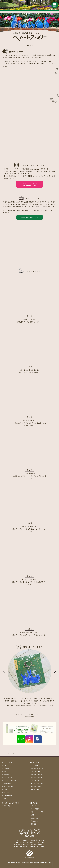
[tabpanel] (30, 671)
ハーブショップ (7, 777)
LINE (32, 815)
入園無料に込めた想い (38, 768)
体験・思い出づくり (11, 803)
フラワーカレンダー (37, 783)
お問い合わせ (35, 806)
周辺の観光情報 (36, 786)
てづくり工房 (6, 806)
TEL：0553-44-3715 (22, 842)
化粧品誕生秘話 (36, 771)
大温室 (4, 771)
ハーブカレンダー (36, 780)
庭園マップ (6, 792)
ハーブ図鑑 (34, 765)
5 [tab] (35, 694)
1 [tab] (24, 694)
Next (55, 671)
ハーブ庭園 (8, 762)
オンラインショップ (37, 777)
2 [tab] (27, 694)
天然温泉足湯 (6, 783)
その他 (35, 803)
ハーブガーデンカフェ (9, 780)
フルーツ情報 (35, 789)
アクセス (5, 798)
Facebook (34, 821)
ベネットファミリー (37, 774)
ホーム (4, 765)
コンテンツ (37, 762)
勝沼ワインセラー (8, 786)
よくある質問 (35, 809)
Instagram (34, 818)
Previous (4, 671)
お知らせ (5, 789)
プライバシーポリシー (38, 812)
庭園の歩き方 (6, 774)
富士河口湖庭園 (7, 795)
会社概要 (33, 824)
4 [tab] (32, 694)
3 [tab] (30, 694)
